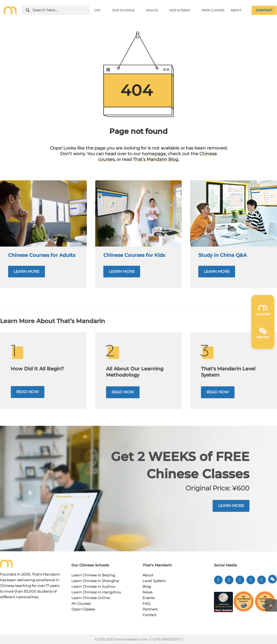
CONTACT (264, 10)
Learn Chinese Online (91, 598)
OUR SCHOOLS (123, 10)
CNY (97, 10)
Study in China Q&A (222, 255)
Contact (149, 615)
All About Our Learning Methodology (135, 372)
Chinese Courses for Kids (134, 255)
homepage (154, 154)
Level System (154, 581)
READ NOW (28, 392)
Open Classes (83, 609)
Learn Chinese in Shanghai (95, 581)
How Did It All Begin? (37, 369)
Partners (150, 609)
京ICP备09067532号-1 (166, 639)
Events (149, 598)
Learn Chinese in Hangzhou (96, 592)
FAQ (146, 603)
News (147, 592)
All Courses (81, 603)
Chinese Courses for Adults (42, 255)
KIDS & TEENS (180, 10)
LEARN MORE (27, 271)
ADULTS (152, 10)
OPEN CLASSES (213, 10)
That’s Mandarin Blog (156, 159)
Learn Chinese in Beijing (93, 575)
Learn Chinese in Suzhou (93, 586)
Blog (147, 586)
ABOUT (236, 10)
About (148, 575)
